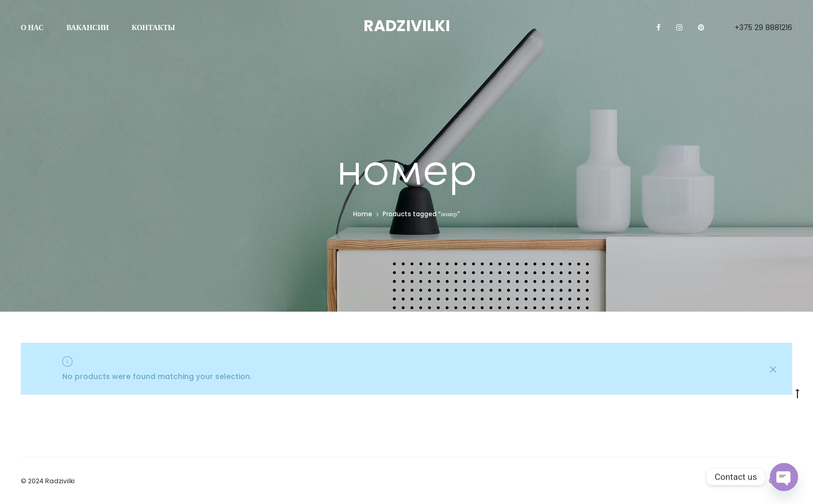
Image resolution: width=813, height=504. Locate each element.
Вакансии (88, 27)
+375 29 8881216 (763, 27)
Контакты (153, 27)
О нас (32, 27)
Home (363, 214)
